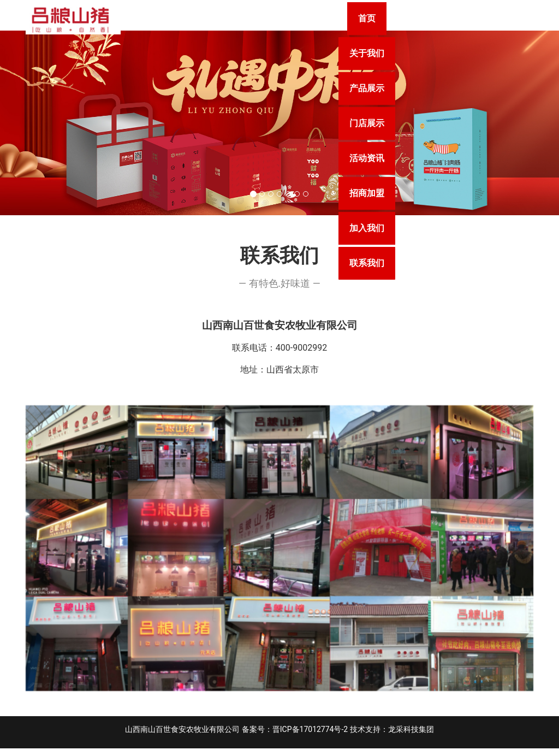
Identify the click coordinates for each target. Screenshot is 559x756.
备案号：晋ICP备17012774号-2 (295, 737)
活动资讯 (487, 18)
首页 (225, 18)
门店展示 (420, 18)
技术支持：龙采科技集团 (392, 737)
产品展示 (352, 18)
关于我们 (284, 18)
